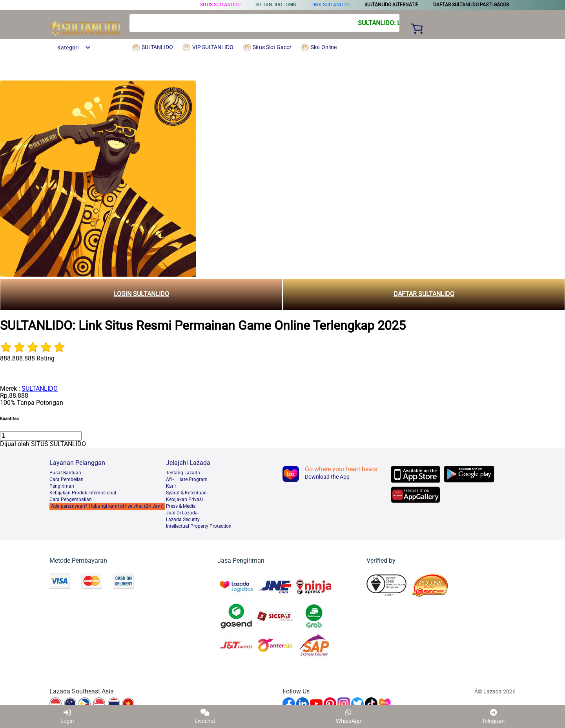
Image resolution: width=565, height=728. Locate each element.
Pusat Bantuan (65, 473)
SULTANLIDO (40, 389)
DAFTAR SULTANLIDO (424, 294)
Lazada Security (183, 519)
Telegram (493, 716)
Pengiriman (62, 486)
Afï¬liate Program (187, 479)
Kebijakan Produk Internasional (83, 493)
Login (67, 716)
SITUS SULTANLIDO (220, 5)
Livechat (205, 716)
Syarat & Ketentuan (186, 493)
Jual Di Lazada (182, 513)
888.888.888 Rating (27, 358)
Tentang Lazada (183, 473)
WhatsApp (349, 716)
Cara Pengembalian (71, 499)
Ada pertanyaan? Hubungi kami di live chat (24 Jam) (107, 506)
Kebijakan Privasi (184, 499)
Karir (171, 486)
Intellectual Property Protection (199, 526)
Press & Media (181, 506)
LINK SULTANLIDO (331, 5)
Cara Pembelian (67, 479)
